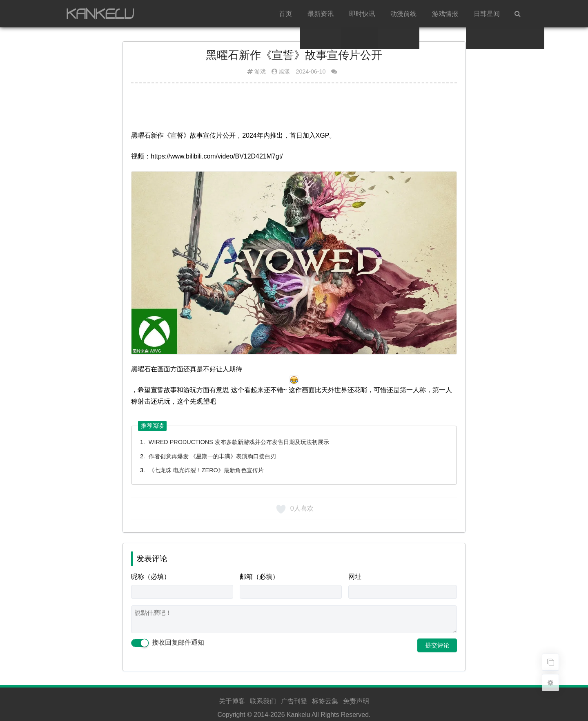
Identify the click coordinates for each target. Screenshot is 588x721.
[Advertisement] (294, 110)
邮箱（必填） (259, 577)
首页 (285, 14)
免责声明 (356, 701)
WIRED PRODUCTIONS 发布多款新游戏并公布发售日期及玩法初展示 (239, 442)
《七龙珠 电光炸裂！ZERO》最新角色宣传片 (206, 470)
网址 (355, 577)
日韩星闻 (487, 14)
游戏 (260, 71)
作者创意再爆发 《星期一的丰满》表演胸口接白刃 (212, 456)
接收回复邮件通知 (167, 643)
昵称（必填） (151, 577)
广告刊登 (294, 701)
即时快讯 (362, 14)
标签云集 (325, 701)
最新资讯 (321, 14)
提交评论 (437, 645)
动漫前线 (403, 14)
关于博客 (232, 701)
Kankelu (298, 715)
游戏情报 (445, 14)
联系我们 (263, 701)
